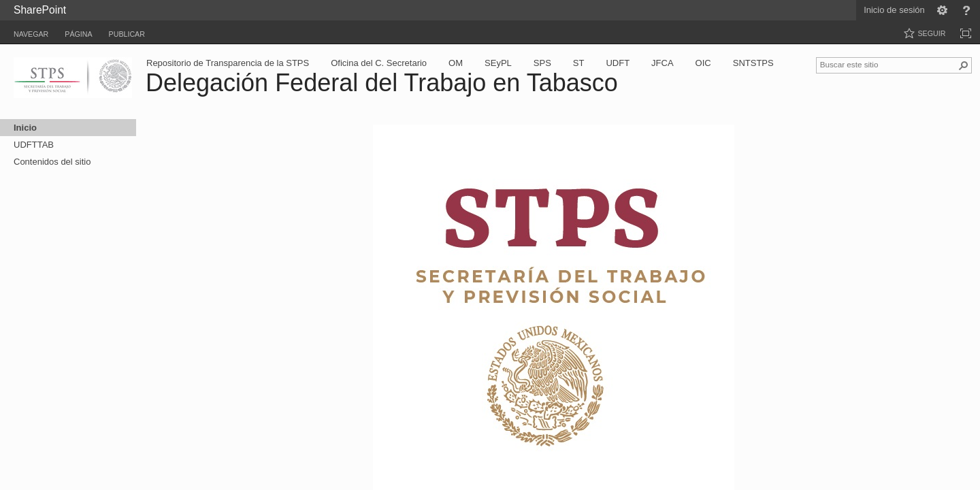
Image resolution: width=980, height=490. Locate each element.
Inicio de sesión (894, 10)
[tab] (31, 32)
